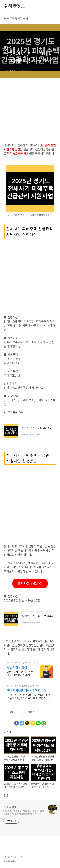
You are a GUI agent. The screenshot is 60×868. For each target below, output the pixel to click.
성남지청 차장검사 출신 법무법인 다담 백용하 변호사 (20, 667)
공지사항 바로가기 (30, 583)
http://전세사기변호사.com (21, 686)
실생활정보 (15, 6)
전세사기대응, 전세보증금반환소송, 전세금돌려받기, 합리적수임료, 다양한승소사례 (29, 696)
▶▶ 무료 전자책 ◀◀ (16, 18)
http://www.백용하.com (20, 663)
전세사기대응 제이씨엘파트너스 (27, 690)
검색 (47, 6)
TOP (54, 858)
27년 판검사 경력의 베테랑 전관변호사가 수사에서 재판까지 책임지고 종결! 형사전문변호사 (20, 673)
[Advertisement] (30, 108)
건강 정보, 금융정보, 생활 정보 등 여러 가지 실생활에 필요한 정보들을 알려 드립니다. (24, 813)
